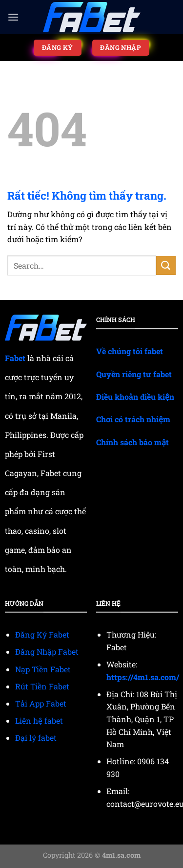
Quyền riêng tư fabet (134, 374)
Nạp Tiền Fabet (43, 669)
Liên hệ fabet (39, 720)
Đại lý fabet (36, 738)
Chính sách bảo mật (132, 442)
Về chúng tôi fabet (130, 351)
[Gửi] (166, 265)
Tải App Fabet (41, 703)
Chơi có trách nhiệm (133, 419)
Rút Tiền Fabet (42, 686)
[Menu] (13, 17)
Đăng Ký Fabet (42, 634)
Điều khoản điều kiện (135, 397)
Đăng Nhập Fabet (47, 651)
